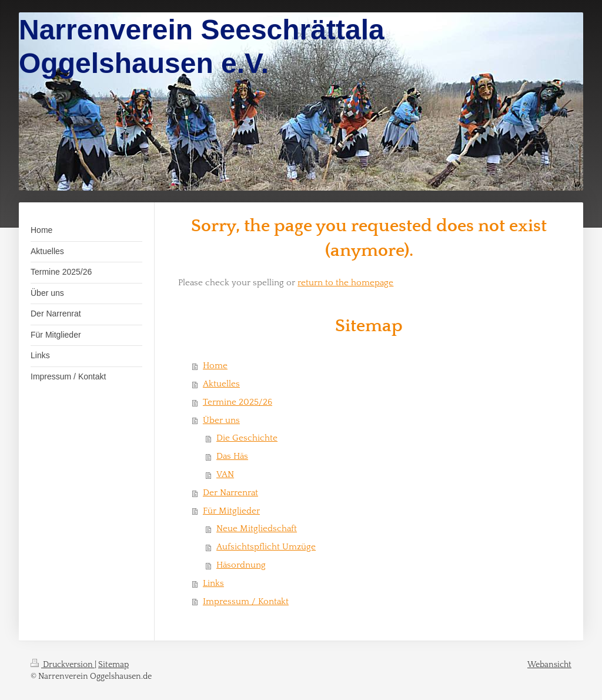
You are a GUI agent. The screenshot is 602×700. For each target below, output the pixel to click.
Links (213, 583)
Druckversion (63, 665)
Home (215, 366)
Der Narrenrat (230, 493)
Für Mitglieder (231, 511)
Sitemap (113, 665)
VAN (225, 474)
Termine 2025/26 (238, 402)
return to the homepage (345, 283)
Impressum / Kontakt (246, 601)
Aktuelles (221, 384)
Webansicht (549, 665)
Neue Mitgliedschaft (257, 529)
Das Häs (232, 456)
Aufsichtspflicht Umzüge (266, 547)
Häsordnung (241, 565)
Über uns (221, 420)
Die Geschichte (247, 438)
